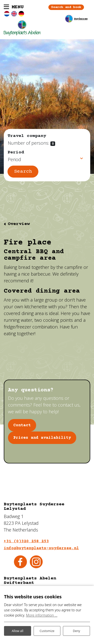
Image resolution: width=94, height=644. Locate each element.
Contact (22, 425)
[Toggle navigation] (14, 7)
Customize (47, 631)
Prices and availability (42, 438)
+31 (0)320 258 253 (26, 541)
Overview (19, 224)
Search (23, 171)
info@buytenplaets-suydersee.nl (41, 548)
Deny (77, 631)
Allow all (18, 631)
